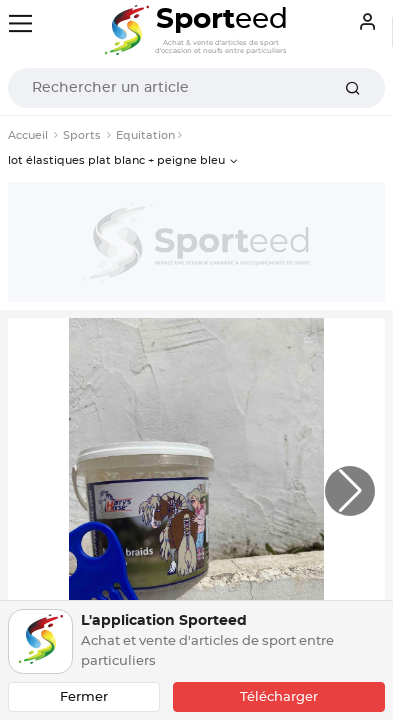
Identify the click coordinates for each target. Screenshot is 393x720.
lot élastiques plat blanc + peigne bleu (116, 160)
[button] (350, 491)
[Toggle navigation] (20, 23)
